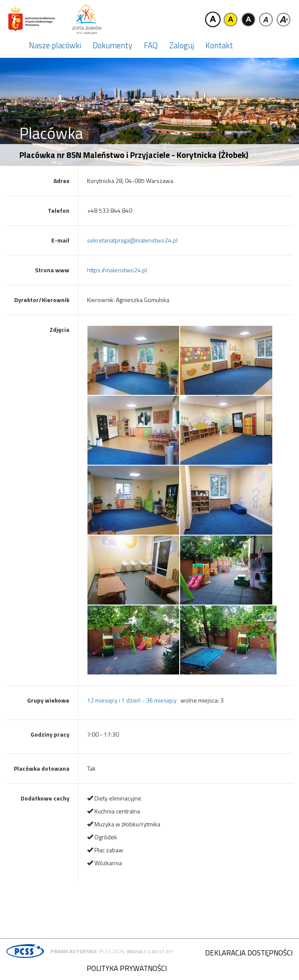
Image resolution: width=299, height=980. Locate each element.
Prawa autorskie (74, 951)
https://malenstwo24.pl (117, 270)
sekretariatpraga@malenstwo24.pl (132, 240)
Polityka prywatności (127, 968)
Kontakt (219, 45)
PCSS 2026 (112, 951)
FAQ (151, 45)
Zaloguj (182, 45)
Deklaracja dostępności (249, 953)
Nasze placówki (55, 45)
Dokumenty (112, 45)
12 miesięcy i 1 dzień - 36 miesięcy (132, 700)
